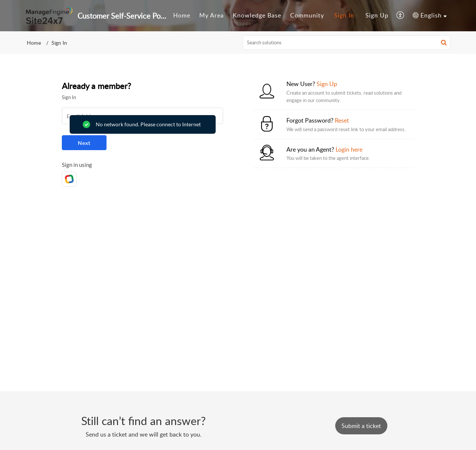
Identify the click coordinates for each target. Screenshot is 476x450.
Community (307, 15)
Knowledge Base (257, 15)
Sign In (344, 15)
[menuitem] (182, 16)
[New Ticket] (361, 426)
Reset (342, 120)
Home (182, 15)
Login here (349, 149)
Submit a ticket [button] (361, 426)
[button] (401, 16)
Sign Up (377, 15)
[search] (347, 42)
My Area (212, 15)
